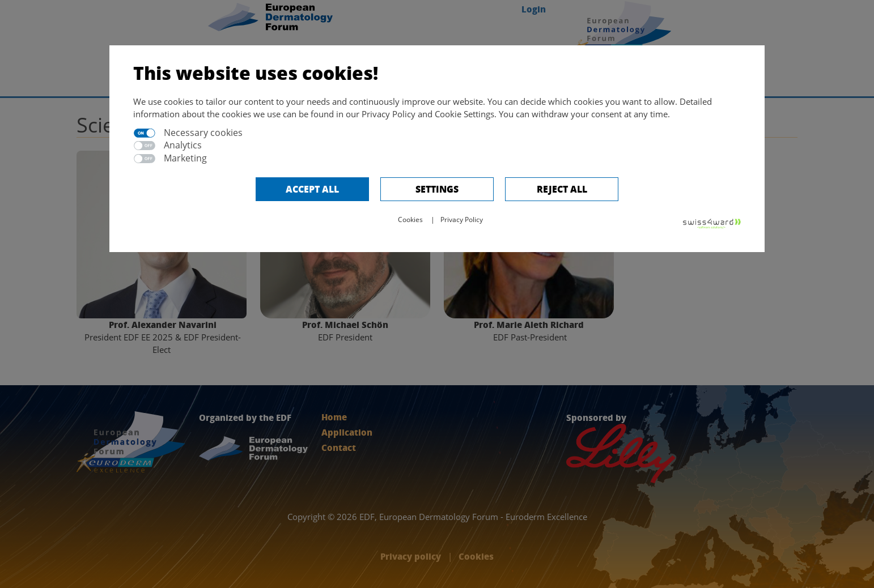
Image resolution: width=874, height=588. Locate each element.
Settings (437, 189)
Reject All (562, 189)
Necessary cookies (203, 133)
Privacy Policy (462, 220)
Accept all (312, 189)
